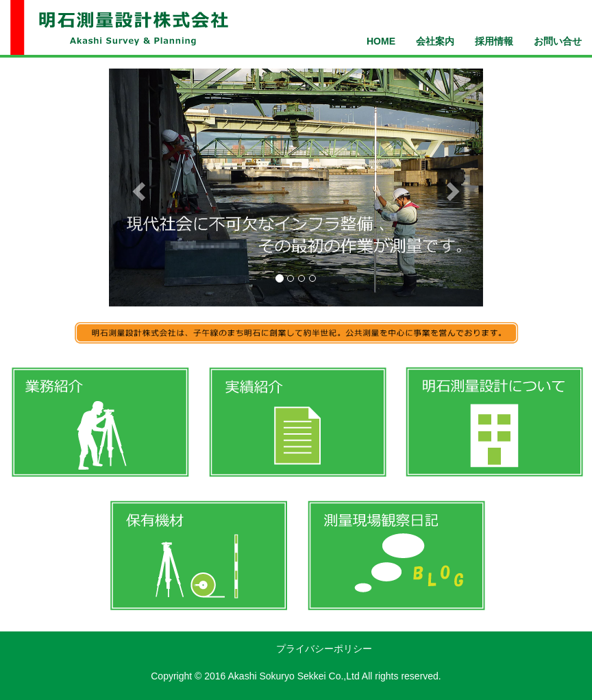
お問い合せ (558, 41)
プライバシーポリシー (324, 649)
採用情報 (494, 41)
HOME (381, 41)
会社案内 (435, 41)
